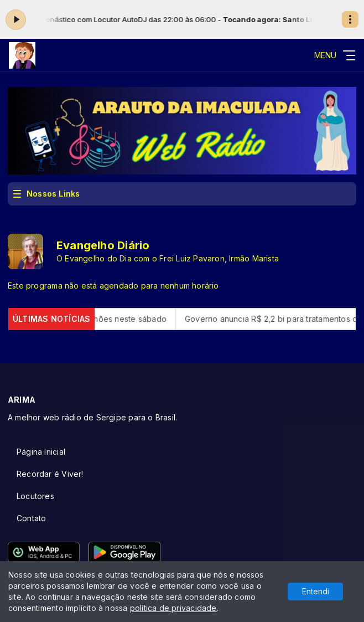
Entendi (316, 591)
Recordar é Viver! (50, 474)
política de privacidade (173, 608)
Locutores (35, 496)
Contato (31, 518)
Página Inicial (41, 452)
